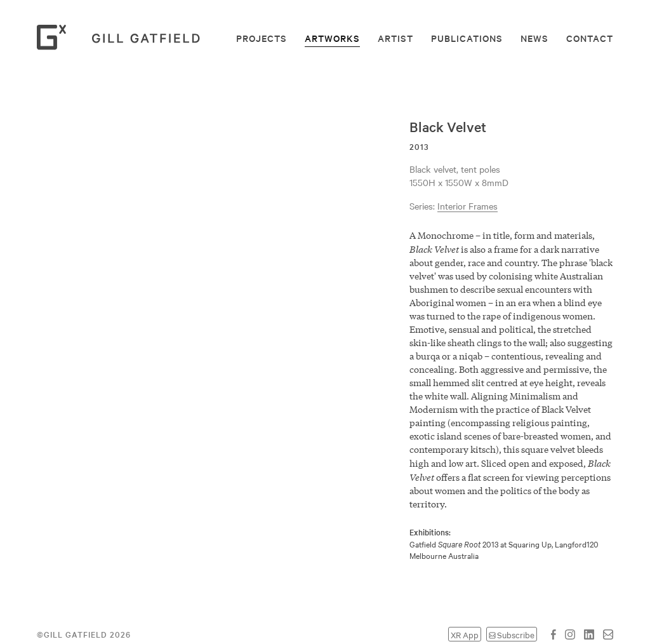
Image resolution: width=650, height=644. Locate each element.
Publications (467, 38)
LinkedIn (589, 634)
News (534, 38)
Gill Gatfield (123, 37)
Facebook (554, 634)
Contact (590, 38)
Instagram (570, 634)
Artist (395, 38)
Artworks (332, 38)
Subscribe (516, 634)
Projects (262, 38)
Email (608, 634)
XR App (465, 634)
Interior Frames (468, 206)
